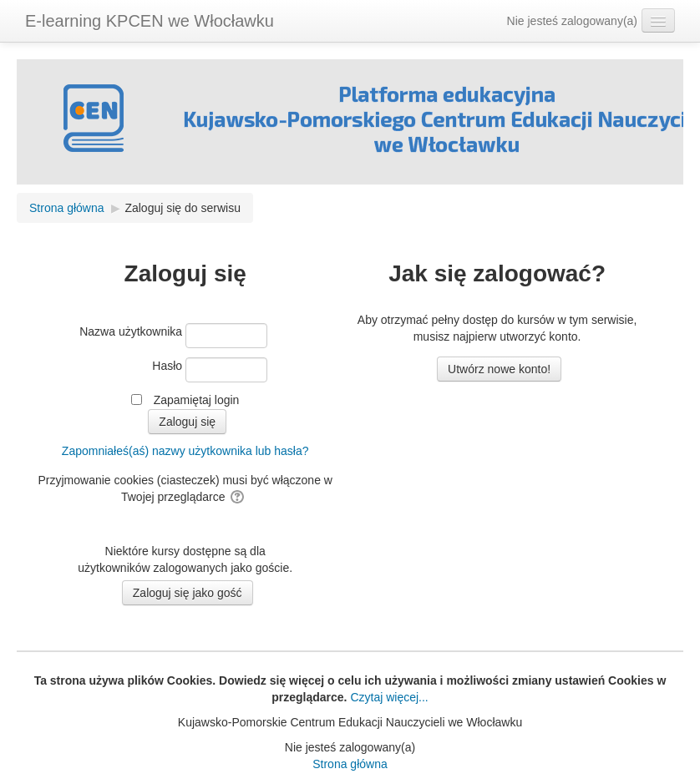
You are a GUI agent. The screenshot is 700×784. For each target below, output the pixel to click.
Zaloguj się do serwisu (183, 208)
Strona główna (350, 764)
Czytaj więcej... (388, 697)
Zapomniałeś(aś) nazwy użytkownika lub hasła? (185, 451)
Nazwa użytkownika (131, 331)
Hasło (167, 366)
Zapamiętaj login (197, 400)
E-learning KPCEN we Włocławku (150, 21)
